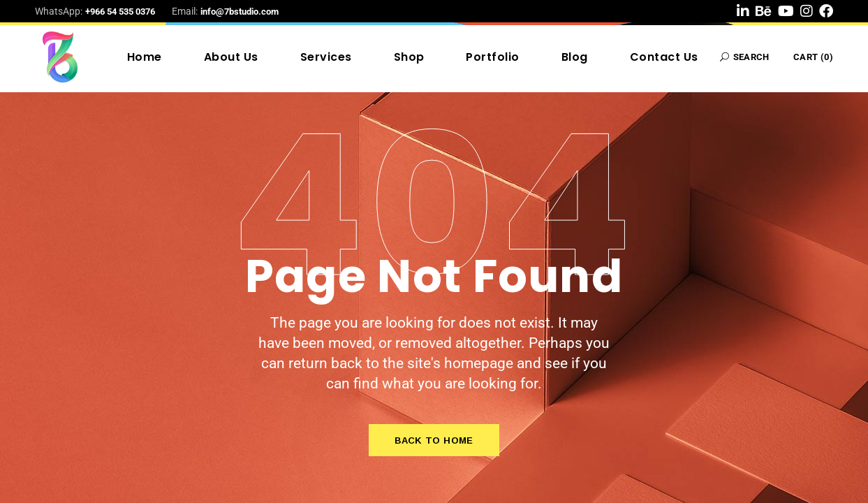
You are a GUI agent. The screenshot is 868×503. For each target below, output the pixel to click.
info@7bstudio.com (240, 12)
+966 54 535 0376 (120, 12)
